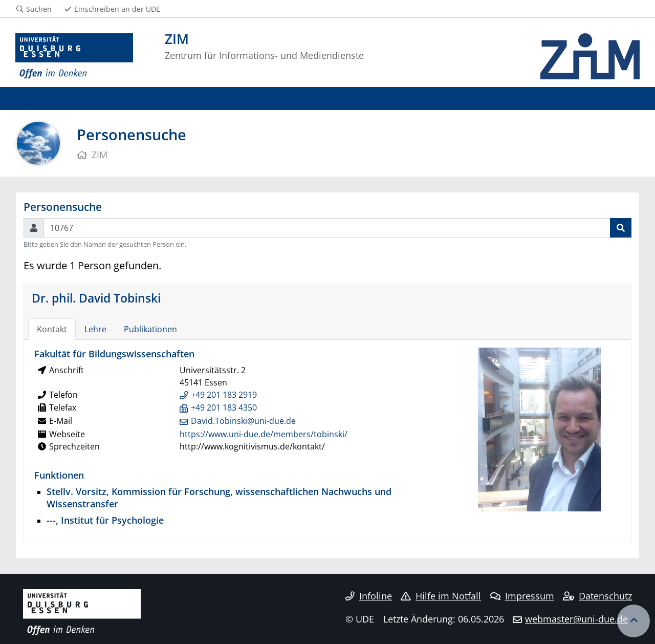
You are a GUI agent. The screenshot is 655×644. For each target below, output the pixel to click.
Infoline (369, 596)
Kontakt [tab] (52, 329)
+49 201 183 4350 (224, 407)
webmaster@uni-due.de (576, 619)
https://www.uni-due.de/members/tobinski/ (264, 434)
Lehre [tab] (95, 329)
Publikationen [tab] (150, 329)
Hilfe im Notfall (441, 596)
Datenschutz (597, 596)
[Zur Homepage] (74, 56)
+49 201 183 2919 (224, 395)
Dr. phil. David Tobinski (96, 298)
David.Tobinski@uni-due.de (243, 421)
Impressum (522, 596)
